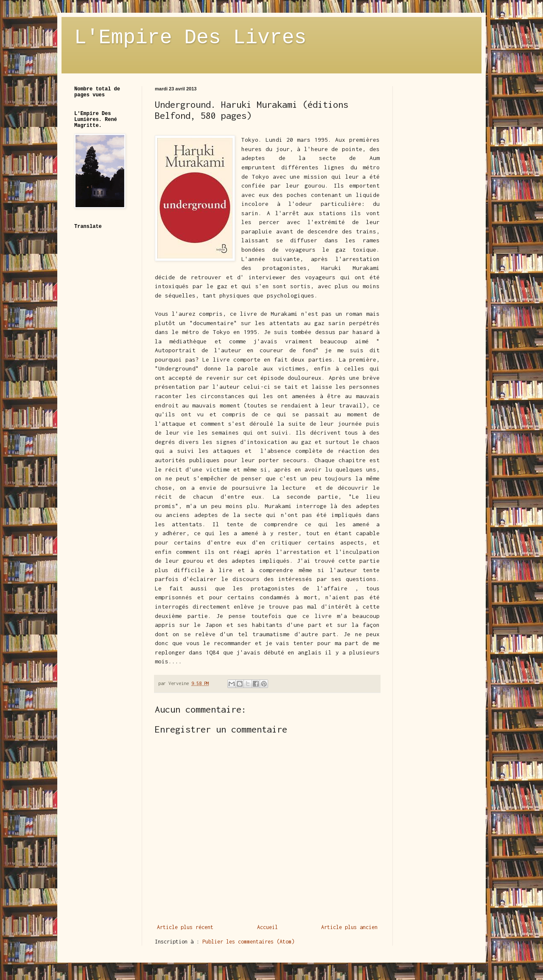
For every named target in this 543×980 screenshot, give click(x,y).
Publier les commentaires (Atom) (248, 942)
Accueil (267, 927)
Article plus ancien (349, 927)
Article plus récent (185, 927)
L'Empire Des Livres (190, 38)
